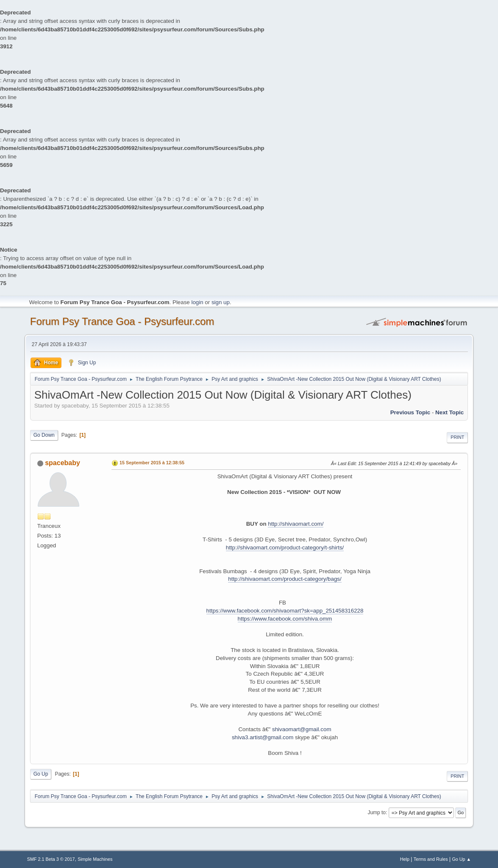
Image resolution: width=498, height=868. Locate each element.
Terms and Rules (431, 859)
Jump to (377, 813)
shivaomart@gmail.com (302, 729)
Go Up (41, 774)
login (197, 302)
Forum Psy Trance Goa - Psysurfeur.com (122, 321)
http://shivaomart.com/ (296, 524)
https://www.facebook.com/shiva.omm (285, 619)
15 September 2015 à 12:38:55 (152, 463)
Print (457, 437)
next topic (449, 412)
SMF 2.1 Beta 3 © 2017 (51, 859)
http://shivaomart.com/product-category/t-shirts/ (285, 548)
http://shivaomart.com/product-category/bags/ (285, 579)
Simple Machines (95, 859)
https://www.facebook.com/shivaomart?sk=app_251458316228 (285, 611)
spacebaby (63, 463)
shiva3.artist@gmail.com (263, 737)
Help (405, 859)
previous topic (410, 412)
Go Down (44, 435)
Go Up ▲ (461, 859)
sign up (221, 302)
